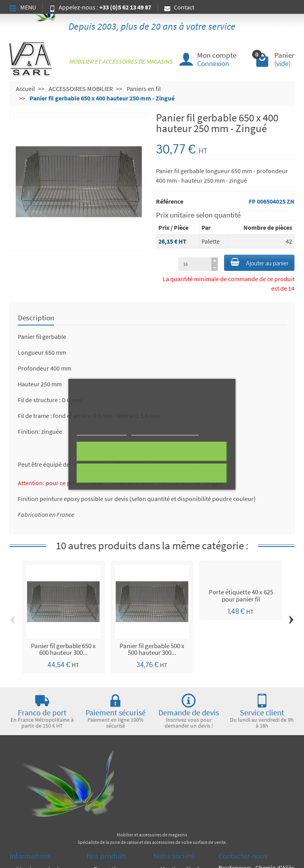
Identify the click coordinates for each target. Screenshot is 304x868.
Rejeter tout (152, 452)
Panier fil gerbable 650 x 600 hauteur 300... (63, 649)
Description (36, 318)
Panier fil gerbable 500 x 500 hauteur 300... (152, 649)
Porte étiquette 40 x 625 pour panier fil (241, 595)
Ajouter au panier (259, 263)
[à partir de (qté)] (195, 264)
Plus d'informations (102, 432)
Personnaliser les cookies (165, 432)
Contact (179, 7)
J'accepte (152, 473)
